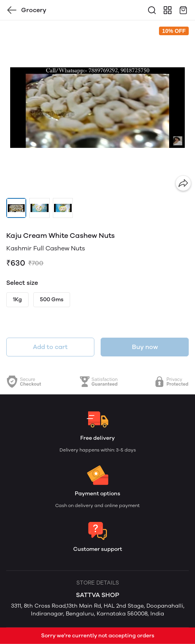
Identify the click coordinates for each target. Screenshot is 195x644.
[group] (97, 108)
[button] (16, 208)
